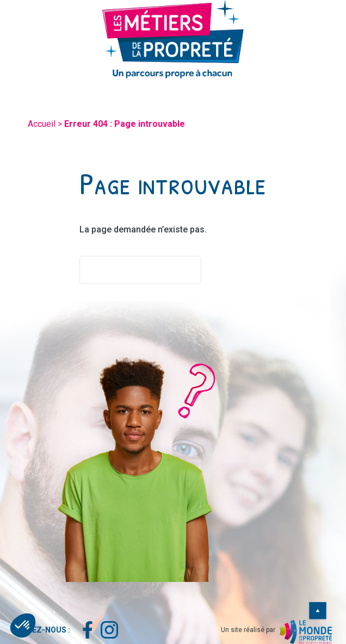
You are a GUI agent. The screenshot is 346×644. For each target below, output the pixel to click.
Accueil (42, 124)
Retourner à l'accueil (140, 270)
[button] (23, 625)
